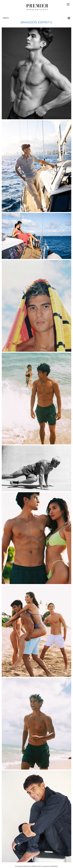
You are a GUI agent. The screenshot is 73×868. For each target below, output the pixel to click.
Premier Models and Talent (36, 7)
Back (6, 18)
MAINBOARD (54, 866)
